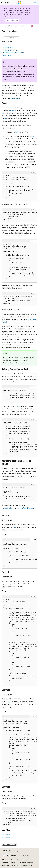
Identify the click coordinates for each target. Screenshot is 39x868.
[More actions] (36, 26)
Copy (20, 108)
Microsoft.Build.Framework (27, 508)
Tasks (22, 26)
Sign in (35, 2)
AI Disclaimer (5, 860)
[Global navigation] (2, 3)
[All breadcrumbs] (3, 26)
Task (33, 136)
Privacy (12, 863)
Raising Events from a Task (11, 50)
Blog (25, 860)
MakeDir (12, 110)
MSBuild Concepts (12, 26)
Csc (3, 113)
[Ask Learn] (32, 26)
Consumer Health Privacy (25, 863)
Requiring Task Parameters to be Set (13, 52)
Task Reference (15, 98)
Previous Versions (16, 860)
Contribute (5, 863)
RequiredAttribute (7, 508)
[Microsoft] (19, 3)
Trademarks (15, 865)
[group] (19, 217)
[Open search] (31, 3)
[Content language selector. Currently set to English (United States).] (10, 851)
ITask (6, 118)
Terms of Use (5, 865)
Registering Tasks (8, 48)
